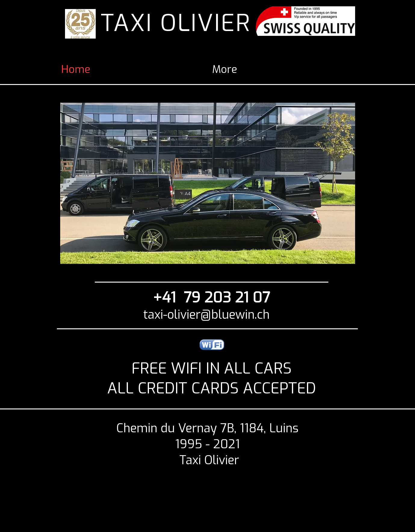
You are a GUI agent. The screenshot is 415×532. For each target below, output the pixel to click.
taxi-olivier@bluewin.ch (206, 315)
